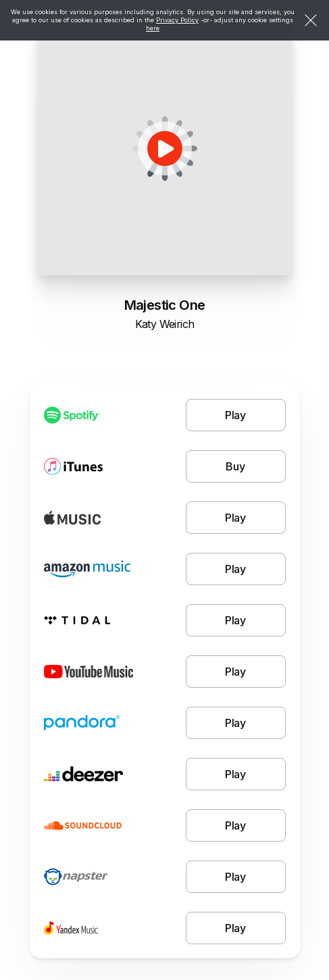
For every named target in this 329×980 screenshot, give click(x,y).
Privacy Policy (177, 20)
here (153, 28)
